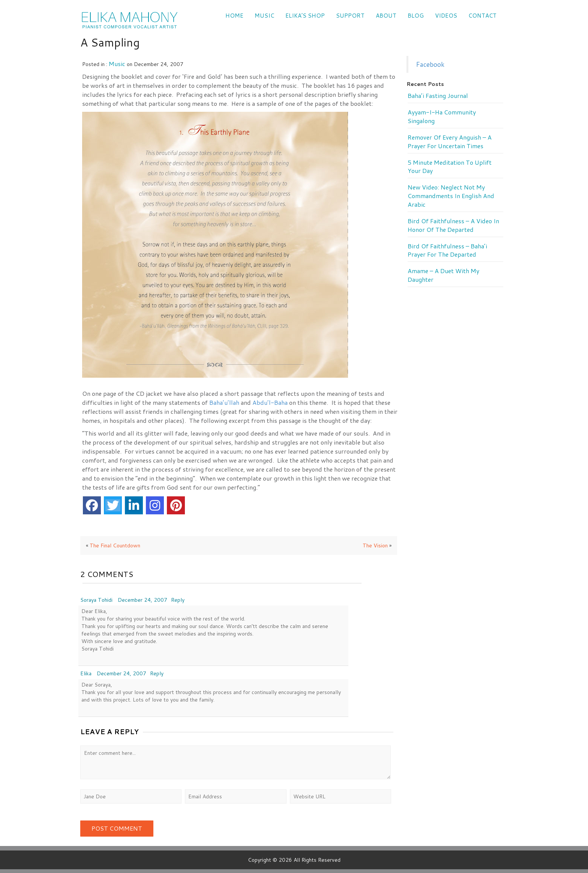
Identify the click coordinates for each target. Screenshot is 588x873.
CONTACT (482, 16)
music (117, 64)
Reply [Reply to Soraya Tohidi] (178, 600)
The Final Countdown (115, 545)
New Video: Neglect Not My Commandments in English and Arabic (451, 196)
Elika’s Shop (305, 16)
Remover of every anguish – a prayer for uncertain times (450, 142)
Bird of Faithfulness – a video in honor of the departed (453, 225)
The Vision (375, 545)
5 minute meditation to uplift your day (450, 167)
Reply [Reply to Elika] (157, 673)
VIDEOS (446, 16)
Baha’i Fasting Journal (438, 96)
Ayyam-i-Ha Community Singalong (442, 116)
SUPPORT (350, 16)
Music (264, 16)
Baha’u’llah (224, 402)
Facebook (430, 64)
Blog (416, 16)
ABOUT (386, 16)
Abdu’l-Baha (270, 402)
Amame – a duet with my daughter (443, 275)
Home (234, 16)
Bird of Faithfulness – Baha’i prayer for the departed (447, 250)
